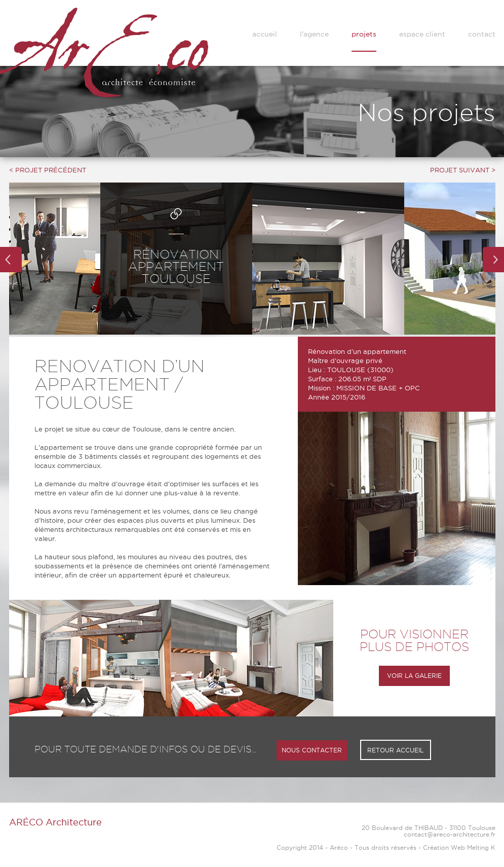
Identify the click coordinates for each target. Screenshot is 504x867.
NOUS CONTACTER (312, 750)
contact (482, 34)
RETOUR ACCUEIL (395, 750)
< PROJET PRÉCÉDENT (48, 170)
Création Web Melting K (459, 847)
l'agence (314, 34)
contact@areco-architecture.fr (450, 834)
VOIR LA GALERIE (414, 676)
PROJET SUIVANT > (463, 170)
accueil (265, 34)
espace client (422, 34)
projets (364, 34)
